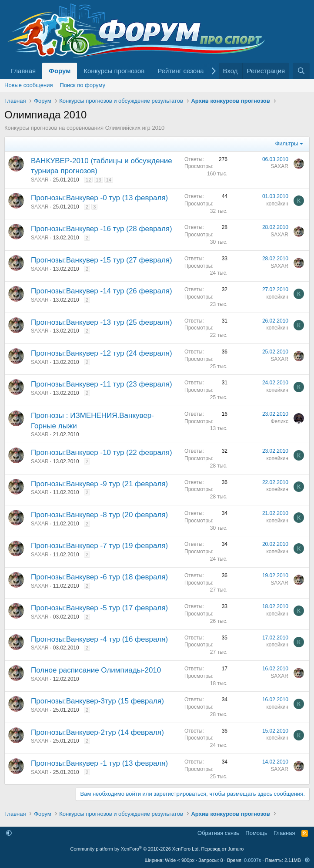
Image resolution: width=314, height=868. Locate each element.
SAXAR (40, 180)
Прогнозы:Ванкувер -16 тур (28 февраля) (102, 229)
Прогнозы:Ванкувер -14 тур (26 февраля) (102, 291)
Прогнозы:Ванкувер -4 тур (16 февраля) (99, 639)
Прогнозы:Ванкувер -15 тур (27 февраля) (102, 260)
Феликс (280, 421)
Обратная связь (218, 833)
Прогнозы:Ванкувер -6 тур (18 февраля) (99, 577)
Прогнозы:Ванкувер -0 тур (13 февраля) (99, 198)
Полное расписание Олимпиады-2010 (96, 670)
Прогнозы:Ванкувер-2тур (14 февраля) (97, 732)
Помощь (256, 833)
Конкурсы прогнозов (114, 71)
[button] (9, 833)
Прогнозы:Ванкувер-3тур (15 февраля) (97, 701)
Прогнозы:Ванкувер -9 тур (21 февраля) (99, 484)
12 (88, 180)
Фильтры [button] (286, 143)
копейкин (277, 204)
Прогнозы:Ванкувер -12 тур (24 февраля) (102, 353)
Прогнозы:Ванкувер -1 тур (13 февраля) (99, 763)
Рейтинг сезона (180, 71)
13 (98, 180)
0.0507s (252, 860)
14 (109, 180)
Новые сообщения (29, 85)
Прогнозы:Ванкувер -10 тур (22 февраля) (102, 453)
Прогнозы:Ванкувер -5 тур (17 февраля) (99, 608)
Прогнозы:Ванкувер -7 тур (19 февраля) (99, 546)
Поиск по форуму (83, 85)
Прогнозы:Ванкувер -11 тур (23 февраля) (102, 384)
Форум (60, 71)
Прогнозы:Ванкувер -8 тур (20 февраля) (99, 515)
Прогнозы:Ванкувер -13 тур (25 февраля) (102, 322)
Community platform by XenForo (135, 849)
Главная (23, 71)
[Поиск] (301, 71)
